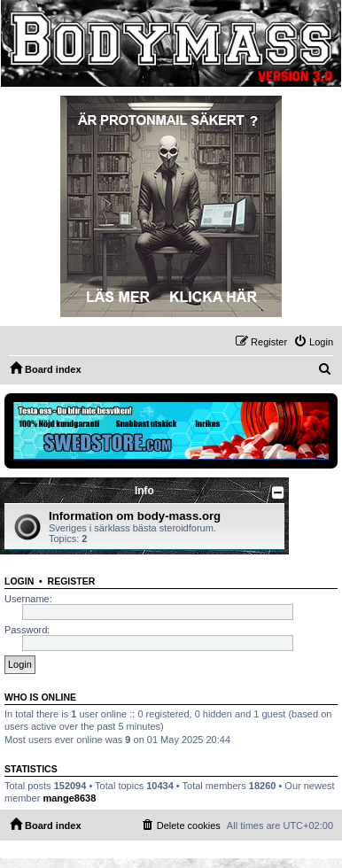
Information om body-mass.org (135, 516)
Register (72, 581)
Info (144, 491)
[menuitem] (313, 342)
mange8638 (69, 798)
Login (19, 581)
